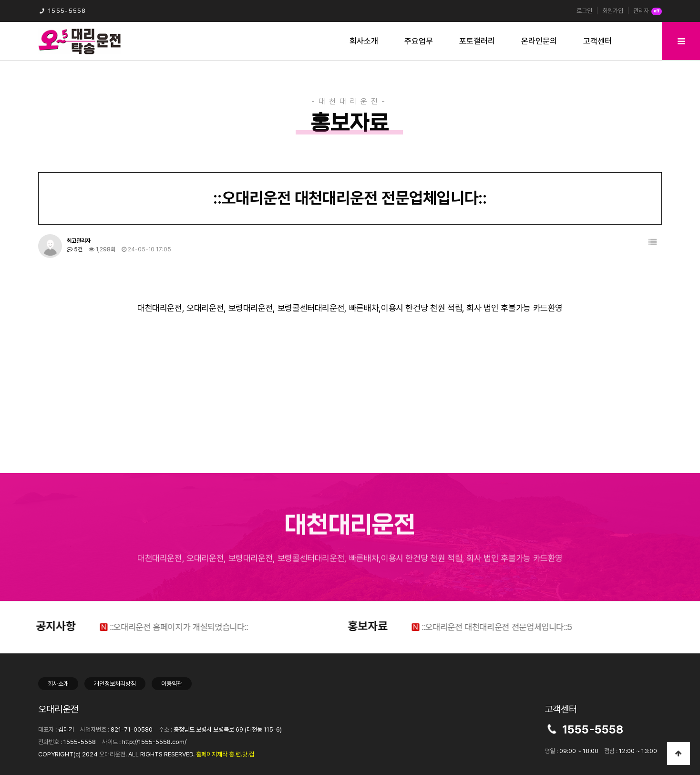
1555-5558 (62, 11)
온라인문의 (539, 41)
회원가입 (613, 11)
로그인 (584, 11)
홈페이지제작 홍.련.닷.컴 (225, 754)
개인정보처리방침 (115, 684)
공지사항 (38, 626)
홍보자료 (350, 626)
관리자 (648, 11)
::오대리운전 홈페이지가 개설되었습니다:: (161, 627)
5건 (75, 249)
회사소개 (364, 41)
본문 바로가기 (0, 0)
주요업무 (419, 41)
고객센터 (597, 41)
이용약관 (172, 684)
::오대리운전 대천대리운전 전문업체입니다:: (479, 627)
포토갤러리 (477, 41)
